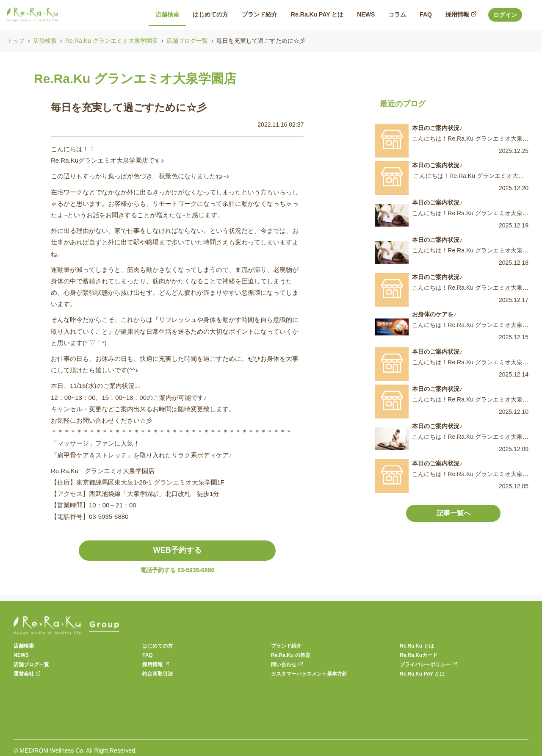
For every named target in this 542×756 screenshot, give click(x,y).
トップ (16, 41)
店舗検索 (45, 41)
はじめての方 (158, 646)
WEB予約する (177, 550)
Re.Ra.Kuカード (419, 655)
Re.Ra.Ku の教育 (291, 655)
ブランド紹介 (286, 646)
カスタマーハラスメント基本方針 (309, 674)
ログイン (505, 15)
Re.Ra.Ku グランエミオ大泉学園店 (112, 41)
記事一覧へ (454, 513)
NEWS (21, 655)
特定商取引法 (158, 674)
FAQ (148, 655)
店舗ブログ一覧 (187, 41)
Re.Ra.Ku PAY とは (422, 674)
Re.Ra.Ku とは (417, 646)
